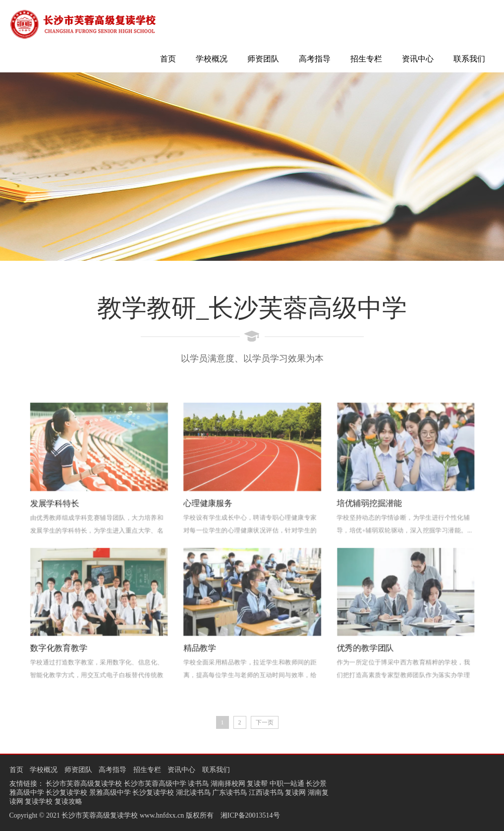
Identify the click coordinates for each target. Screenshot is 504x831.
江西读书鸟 (266, 793)
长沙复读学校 (66, 793)
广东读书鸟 (229, 793)
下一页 (265, 722)
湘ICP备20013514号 (250, 815)
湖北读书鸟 (193, 793)
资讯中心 (418, 59)
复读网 (295, 793)
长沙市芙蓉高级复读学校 (84, 784)
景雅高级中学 (110, 793)
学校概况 (212, 59)
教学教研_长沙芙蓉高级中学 (252, 308)
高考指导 (315, 59)
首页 (168, 59)
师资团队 (263, 59)
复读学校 (39, 801)
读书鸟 (198, 784)
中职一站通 (287, 784)
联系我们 (469, 59)
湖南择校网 (228, 784)
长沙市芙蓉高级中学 (155, 784)
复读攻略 (68, 801)
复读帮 (257, 784)
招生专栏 (366, 59)
